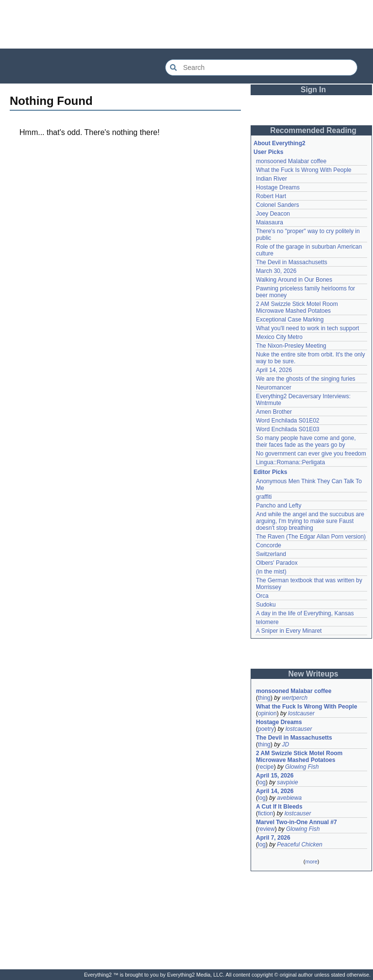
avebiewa (289, 798)
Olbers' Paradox (277, 563)
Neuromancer (274, 388)
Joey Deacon (273, 214)
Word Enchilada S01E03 (288, 429)
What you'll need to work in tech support (307, 328)
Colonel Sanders (278, 205)
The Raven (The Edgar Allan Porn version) (311, 537)
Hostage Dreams (278, 187)
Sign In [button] (313, 90)
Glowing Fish (302, 767)
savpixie (287, 782)
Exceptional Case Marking (290, 320)
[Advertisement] (186, 24)
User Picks (268, 152)
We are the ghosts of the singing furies (306, 379)
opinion (267, 713)
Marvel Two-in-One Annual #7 (297, 822)
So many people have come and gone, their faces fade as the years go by (306, 441)
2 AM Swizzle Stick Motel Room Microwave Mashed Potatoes (297, 307)
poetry (266, 729)
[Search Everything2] (261, 68)
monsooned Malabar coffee (291, 161)
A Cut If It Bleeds (279, 807)
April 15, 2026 (275, 776)
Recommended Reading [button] (313, 130)
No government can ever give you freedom (311, 454)
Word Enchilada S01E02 (288, 421)
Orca (262, 596)
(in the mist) (271, 572)
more (311, 862)
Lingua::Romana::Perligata (290, 462)
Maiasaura (270, 222)
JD (285, 744)
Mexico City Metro (279, 337)
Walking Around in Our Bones (294, 280)
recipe (266, 767)
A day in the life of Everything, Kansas (305, 613)
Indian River (271, 179)
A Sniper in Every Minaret (289, 631)
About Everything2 (280, 143)
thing (264, 698)
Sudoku (266, 605)
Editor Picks (270, 472)
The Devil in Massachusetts (292, 262)
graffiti (264, 497)
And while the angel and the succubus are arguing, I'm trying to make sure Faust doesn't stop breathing (310, 521)
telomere (267, 622)
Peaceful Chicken (299, 845)
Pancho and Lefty (279, 506)
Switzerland (271, 554)
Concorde (269, 545)
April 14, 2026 (274, 370)
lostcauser (301, 713)
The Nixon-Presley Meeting (291, 346)
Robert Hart (271, 196)
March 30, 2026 (276, 271)
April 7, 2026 (273, 838)
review (266, 829)
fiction (265, 813)
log (262, 782)
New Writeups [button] (314, 674)
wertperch (295, 698)
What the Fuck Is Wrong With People (304, 170)
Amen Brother (274, 412)
